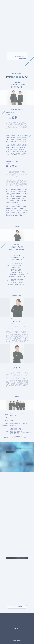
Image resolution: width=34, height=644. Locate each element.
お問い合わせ (17, 629)
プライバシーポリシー (17, 634)
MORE (22, 60)
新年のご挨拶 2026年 (20, 57)
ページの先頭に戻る (17, 607)
